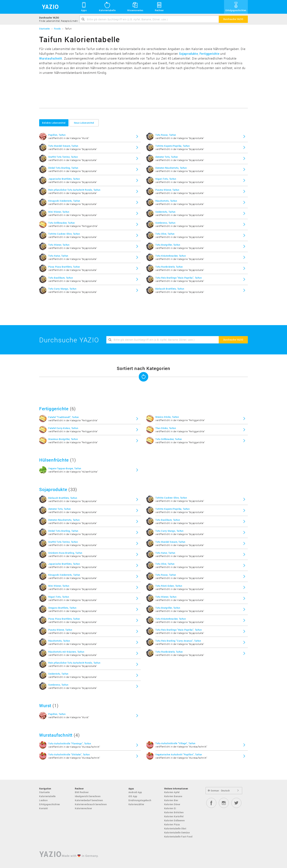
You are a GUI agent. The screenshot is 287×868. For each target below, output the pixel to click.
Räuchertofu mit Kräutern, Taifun (66, 652)
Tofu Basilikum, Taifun (61, 278)
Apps (84, 7)
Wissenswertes (135, 7)
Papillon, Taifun (57, 135)
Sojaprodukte (188, 54)
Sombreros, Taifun (165, 223)
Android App (135, 792)
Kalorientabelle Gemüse (177, 832)
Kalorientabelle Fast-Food (178, 836)
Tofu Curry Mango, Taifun (62, 289)
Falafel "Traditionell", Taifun (64, 417)
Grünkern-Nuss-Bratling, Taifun (65, 553)
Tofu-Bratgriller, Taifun (168, 245)
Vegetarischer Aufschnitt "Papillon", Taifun (179, 754)
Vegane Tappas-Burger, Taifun (65, 468)
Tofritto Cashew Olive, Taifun (64, 234)
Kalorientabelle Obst (175, 828)
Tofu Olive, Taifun (165, 234)
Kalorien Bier (171, 800)
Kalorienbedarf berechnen (89, 800)
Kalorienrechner (83, 808)
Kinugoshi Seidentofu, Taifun (64, 201)
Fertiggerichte (209, 54)
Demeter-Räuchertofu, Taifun (171, 168)
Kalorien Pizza (172, 824)
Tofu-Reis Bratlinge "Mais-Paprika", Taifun (179, 278)
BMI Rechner (82, 792)
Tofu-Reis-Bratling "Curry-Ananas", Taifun (178, 641)
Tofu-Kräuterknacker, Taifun (171, 256)
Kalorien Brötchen (174, 812)
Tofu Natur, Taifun (58, 256)
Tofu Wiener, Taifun (59, 245)
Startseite (44, 792)
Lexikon (43, 800)
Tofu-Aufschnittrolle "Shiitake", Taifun (69, 754)
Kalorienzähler (136, 804)
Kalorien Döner (172, 804)
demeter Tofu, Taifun (167, 157)
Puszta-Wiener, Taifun (167, 190)
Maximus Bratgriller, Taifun (63, 439)
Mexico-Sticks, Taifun (167, 417)
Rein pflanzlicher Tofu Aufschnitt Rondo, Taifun (74, 190)
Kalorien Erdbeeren (175, 820)
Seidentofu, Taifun (165, 212)
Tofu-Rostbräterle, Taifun (169, 267)
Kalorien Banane (173, 796)
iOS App (133, 796)
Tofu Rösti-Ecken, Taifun (169, 586)
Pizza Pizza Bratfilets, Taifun (64, 267)
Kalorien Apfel (172, 792)
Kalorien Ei (170, 808)
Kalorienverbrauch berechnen (91, 804)
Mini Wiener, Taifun (59, 212)
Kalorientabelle (107, 7)
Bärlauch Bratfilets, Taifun (170, 289)
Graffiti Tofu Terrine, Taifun (63, 157)
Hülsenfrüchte (54, 460)
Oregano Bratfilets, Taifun (62, 608)
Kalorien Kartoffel (174, 816)
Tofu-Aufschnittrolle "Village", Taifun (175, 743)
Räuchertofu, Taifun (166, 201)
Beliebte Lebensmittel (54, 123)
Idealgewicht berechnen (88, 796)
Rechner (159, 7)
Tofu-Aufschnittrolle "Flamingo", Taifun (70, 743)
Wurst (45, 706)
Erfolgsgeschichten (236, 7)
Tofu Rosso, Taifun (166, 135)
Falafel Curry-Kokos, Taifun (63, 428)
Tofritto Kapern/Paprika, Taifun (173, 146)
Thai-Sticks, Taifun (166, 428)
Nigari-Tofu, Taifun (166, 179)
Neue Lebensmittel (84, 123)
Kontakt (43, 808)
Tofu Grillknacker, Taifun (62, 223)
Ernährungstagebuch (140, 800)
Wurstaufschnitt (51, 58)
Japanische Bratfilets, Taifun (64, 179)
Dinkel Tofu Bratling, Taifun (63, 168)
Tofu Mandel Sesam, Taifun (63, 146)
